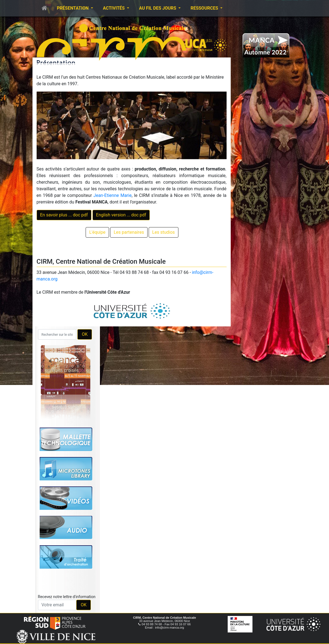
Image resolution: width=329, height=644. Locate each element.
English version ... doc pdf (121, 215)
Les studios (164, 232)
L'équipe (97, 232)
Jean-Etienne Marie (113, 195)
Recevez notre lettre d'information (67, 597)
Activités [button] (114, 8)
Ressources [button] (205, 8)
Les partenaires (129, 232)
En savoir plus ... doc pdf (64, 215)
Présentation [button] (73, 8)
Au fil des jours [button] (158, 8)
